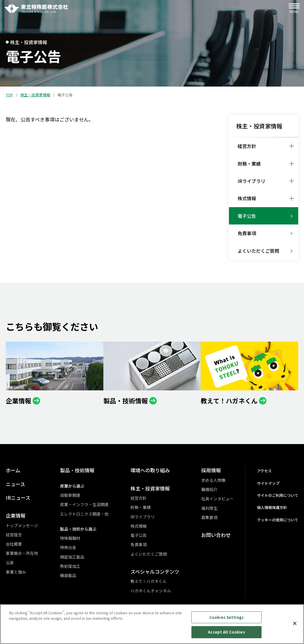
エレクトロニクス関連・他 (84, 514)
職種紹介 (209, 489)
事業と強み (16, 572)
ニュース (15, 484)
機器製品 (68, 575)
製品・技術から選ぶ (78, 529)
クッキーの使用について (278, 520)
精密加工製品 (72, 557)
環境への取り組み (150, 470)
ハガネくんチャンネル (151, 591)
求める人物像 (213, 480)
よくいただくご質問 (149, 554)
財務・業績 (141, 507)
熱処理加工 (70, 566)
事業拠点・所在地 (22, 553)
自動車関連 (70, 495)
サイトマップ (268, 483)
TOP (9, 95)
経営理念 (14, 535)
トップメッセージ (22, 525)
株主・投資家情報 (35, 95)
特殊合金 (68, 547)
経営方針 (139, 498)
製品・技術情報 (77, 470)
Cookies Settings (226, 620)
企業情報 (16, 515)
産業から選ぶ (72, 486)
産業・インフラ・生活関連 (84, 504)
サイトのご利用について (278, 495)
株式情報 (139, 526)
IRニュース (18, 498)
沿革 (10, 563)
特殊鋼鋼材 (70, 538)
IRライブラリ (143, 517)
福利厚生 (209, 508)
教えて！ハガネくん (149, 581)
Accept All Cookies (226, 635)
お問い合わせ (216, 535)
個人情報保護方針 (272, 507)
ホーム (13, 470)
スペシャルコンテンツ (155, 571)
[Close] (295, 626)
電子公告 (139, 535)
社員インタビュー (217, 499)
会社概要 (14, 544)
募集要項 (209, 517)
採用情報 (211, 470)
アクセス (264, 471)
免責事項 (139, 544)
